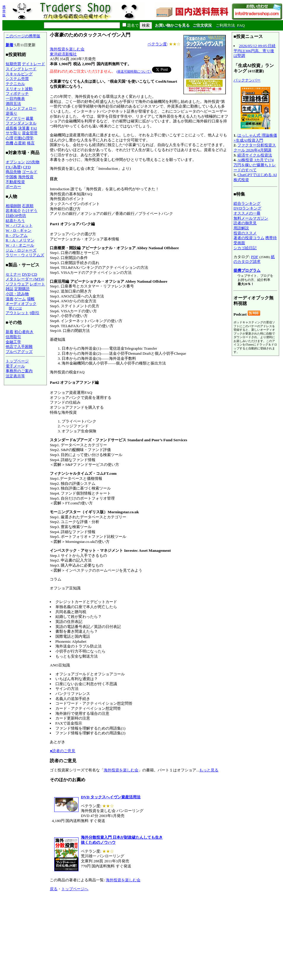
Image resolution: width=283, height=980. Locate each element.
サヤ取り (13, 133)
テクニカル (15, 84)
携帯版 (4, 11)
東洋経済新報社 (63, 54)
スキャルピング (19, 74)
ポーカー (13, 187)
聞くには (15, 308)
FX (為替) (14, 167)
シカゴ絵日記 (245, 248)
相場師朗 (13, 206)
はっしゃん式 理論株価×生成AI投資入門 (255, 138)
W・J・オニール (20, 245)
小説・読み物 (17, 294)
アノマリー (15, 118)
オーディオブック (21, 304)
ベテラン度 (157, 44)
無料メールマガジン (251, 218)
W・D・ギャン (19, 230)
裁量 (30, 118)
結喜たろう (15, 221)
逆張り (11, 113)
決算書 (24, 128)
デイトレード (33, 64)
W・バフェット (19, 225)
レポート (37, 284)
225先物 (33, 162)
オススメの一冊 (247, 213)
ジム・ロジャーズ (21, 250)
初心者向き (24, 332)
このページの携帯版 (23, 36)
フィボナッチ (17, 93)
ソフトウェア (17, 284)
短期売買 (13, 64)
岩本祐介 (13, 211)
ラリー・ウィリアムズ (25, 255)
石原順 (28, 206)
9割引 (35, 313)
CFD (27, 167)
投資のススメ (245, 233)
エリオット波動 (19, 89)
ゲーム (20, 299)
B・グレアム (17, 235)
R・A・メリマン (20, 240)
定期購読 (22, 289)
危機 (9, 143)
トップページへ (75, 889)
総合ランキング (247, 203)
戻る (54, 889)
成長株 (11, 128)
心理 (9, 138)
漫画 (9, 299)
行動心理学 (24, 138)
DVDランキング (247, 208)
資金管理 (30, 133)
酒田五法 (13, 104)
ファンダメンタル (21, 123)
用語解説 (241, 228)
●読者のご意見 (63, 751)
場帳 (31, 299)
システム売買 (17, 79)
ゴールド (30, 172)
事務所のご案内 (19, 371)
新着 (9, 45)
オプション (15, 162)
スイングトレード (21, 69)
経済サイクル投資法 (255, 155)
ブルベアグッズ (19, 352)
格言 (31, 143)
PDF (255, 257)
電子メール (15, 366)
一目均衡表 (15, 99)
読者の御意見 (245, 223)
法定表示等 (15, 376)
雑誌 (9, 289)
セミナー (13, 274)
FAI (34, 128)
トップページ (17, 361)
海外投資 (26, 177)
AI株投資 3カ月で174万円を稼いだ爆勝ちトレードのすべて (255, 165)
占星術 (20, 143)
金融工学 (13, 342)
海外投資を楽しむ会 (67, 49)
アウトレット (17, 313)
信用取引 (13, 337)
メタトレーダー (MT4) (25, 279)
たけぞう (30, 211)
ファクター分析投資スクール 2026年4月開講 (255, 148)
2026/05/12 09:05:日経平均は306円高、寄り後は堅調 (255, 51)
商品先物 (13, 172)
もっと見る (209, 770)
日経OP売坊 (16, 216)
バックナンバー (247, 80)
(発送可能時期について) (134, 71)
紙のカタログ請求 (254, 259)
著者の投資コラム (249, 238)
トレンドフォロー (21, 108)
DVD (26, 274)
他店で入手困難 (19, 347)
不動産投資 (15, 182)
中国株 (11, 177)
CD (35, 274)
